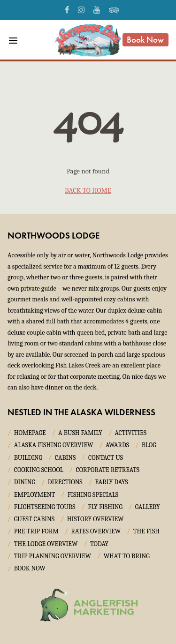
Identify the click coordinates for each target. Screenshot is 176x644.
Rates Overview (96, 531)
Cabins (65, 458)
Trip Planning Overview (53, 556)
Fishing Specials (93, 495)
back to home (88, 190)
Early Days (111, 482)
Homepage (30, 433)
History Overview (96, 519)
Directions (65, 482)
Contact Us (106, 458)
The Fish (146, 531)
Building (28, 458)
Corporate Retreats (107, 470)
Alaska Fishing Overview (54, 445)
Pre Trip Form (36, 531)
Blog (149, 445)
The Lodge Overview (46, 544)
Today (99, 544)
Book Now (145, 40)
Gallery (148, 507)
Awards (117, 445)
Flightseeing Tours (45, 507)
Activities (130, 433)
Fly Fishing (105, 507)
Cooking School (39, 470)
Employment (35, 495)
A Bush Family (80, 433)
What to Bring (127, 556)
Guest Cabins (34, 519)
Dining (25, 482)
